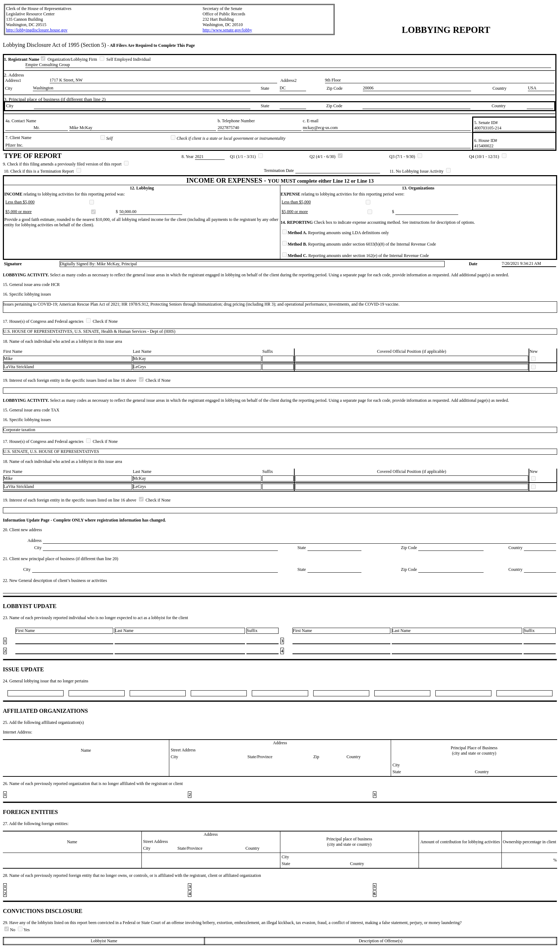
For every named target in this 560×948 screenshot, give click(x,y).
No (10, 930)
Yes (24, 930)
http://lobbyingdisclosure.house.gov (37, 30)
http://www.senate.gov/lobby (227, 30)
